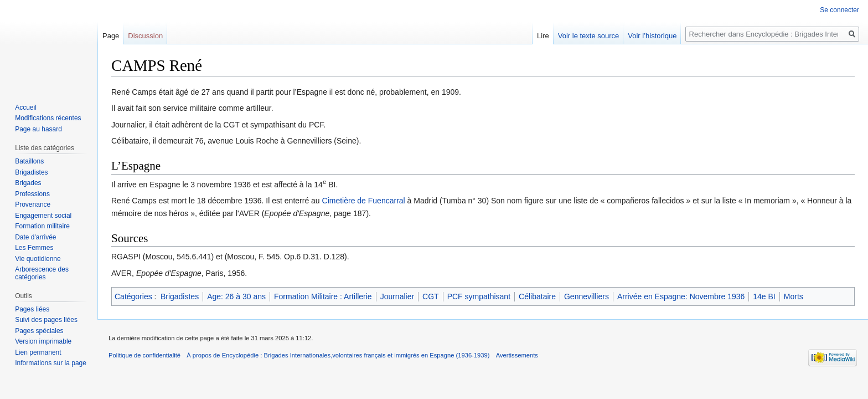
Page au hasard (38, 129)
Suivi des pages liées (46, 320)
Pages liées (32, 309)
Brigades (28, 183)
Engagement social (43, 216)
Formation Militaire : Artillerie (323, 296)
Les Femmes (34, 248)
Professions (32, 194)
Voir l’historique (652, 36)
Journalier (397, 296)
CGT (431, 296)
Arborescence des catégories (42, 273)
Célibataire (537, 296)
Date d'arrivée (35, 237)
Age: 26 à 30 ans (236, 296)
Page (111, 36)
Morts (794, 296)
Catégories (133, 296)
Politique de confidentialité (144, 355)
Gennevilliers (587, 296)
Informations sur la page (51, 363)
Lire (543, 36)
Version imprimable (43, 341)
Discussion (145, 36)
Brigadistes (180, 296)
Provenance (33, 204)
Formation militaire (42, 226)
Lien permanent (38, 352)
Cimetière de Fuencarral (364, 201)
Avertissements (517, 355)
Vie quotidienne (38, 259)
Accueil (26, 108)
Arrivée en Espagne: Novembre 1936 (681, 296)
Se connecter (839, 10)
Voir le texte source (589, 36)
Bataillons (29, 161)
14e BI (764, 296)
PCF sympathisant (479, 296)
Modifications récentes (48, 118)
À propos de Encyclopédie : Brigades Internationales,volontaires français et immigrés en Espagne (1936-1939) (338, 355)
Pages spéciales (39, 331)
